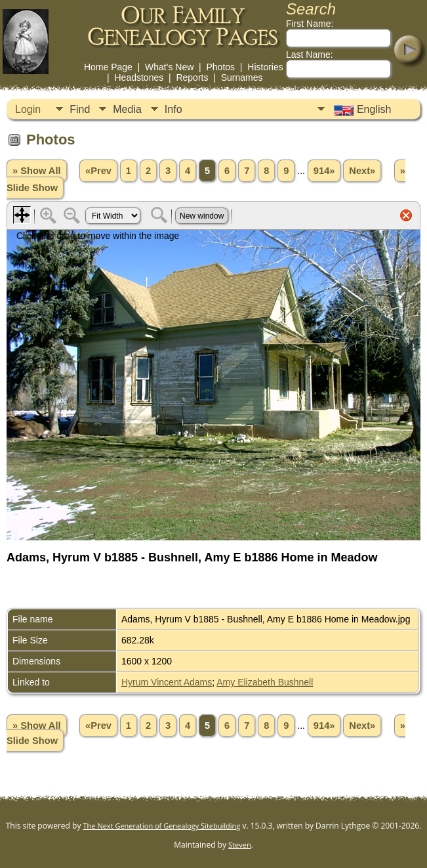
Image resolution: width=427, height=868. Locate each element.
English (361, 110)
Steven (240, 845)
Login (28, 109)
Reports (192, 77)
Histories (265, 67)
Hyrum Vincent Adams (167, 682)
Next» (362, 171)
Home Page (108, 67)
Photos (220, 67)
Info (173, 109)
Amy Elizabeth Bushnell (265, 682)
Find (80, 109)
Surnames (242, 77)
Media (127, 109)
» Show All (37, 171)
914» (324, 171)
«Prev (98, 171)
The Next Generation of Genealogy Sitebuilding (162, 826)
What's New (169, 67)
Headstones (139, 77)
